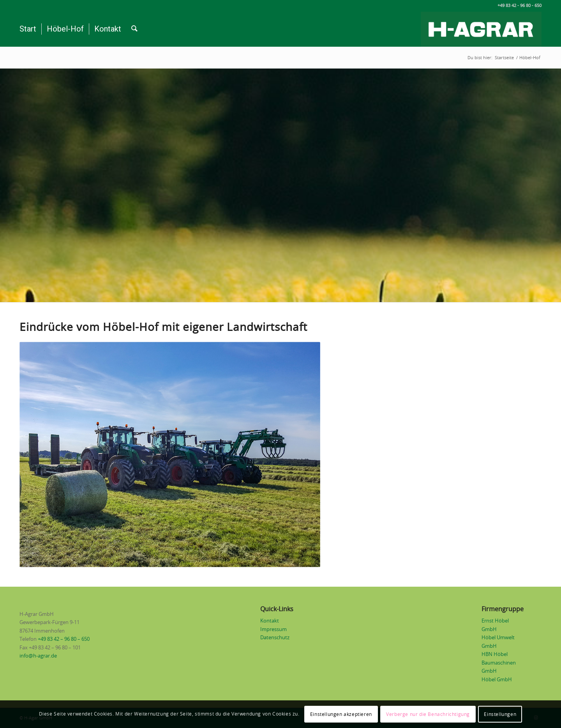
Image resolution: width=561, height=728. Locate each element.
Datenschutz (275, 638)
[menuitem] (28, 29)
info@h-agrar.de (38, 656)
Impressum (273, 630)
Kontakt (270, 621)
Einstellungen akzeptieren (341, 714)
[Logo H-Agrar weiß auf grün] (481, 29)
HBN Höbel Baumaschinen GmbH (499, 663)
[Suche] (134, 29)
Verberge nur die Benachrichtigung (428, 714)
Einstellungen (500, 714)
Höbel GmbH (497, 680)
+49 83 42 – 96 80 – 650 (64, 639)
